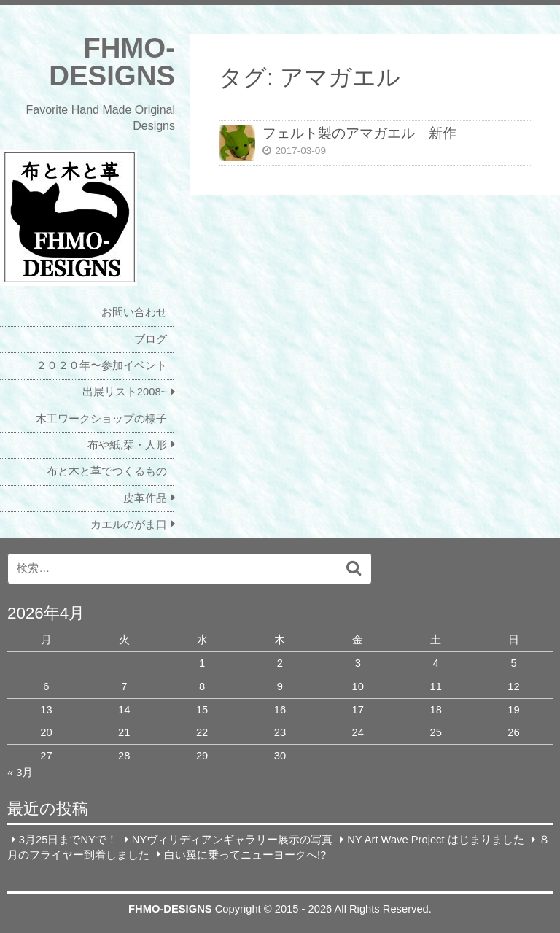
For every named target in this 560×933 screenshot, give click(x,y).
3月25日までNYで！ (68, 840)
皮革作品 (145, 498)
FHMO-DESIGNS (112, 62)
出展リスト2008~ (125, 392)
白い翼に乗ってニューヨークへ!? (245, 854)
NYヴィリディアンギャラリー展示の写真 (232, 840)
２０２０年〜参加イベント (101, 365)
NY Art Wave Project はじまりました (435, 840)
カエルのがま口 (129, 524)
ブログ (151, 339)
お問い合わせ (134, 312)
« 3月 (20, 773)
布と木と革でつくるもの (107, 471)
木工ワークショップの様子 (101, 419)
